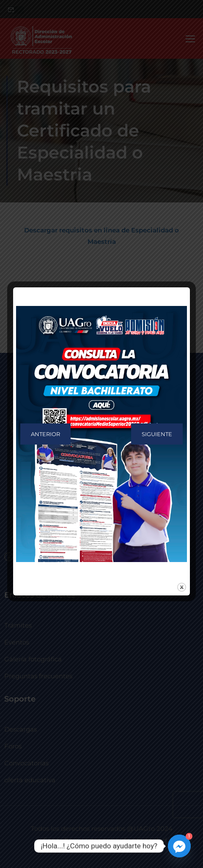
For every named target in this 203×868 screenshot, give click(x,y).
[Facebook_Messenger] (179, 846)
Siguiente (157, 434)
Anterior (45, 434)
